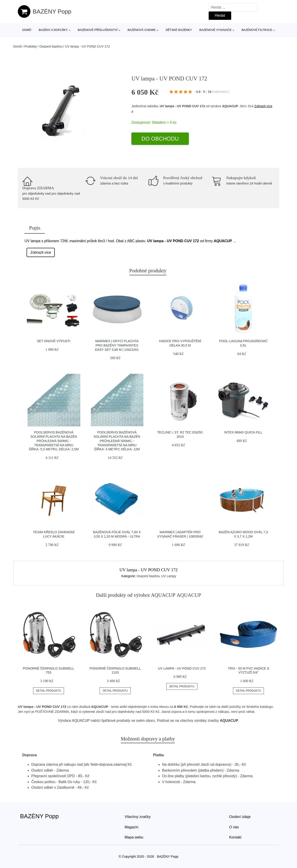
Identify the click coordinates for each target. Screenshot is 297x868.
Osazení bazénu (51, 46)
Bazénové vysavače (216, 30)
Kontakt (235, 837)
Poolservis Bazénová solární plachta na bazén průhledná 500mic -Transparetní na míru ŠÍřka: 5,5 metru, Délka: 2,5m (54, 441)
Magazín (131, 827)
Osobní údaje (240, 817)
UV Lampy (169, 576)
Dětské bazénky (179, 30)
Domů (27, 30)
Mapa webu (134, 837)
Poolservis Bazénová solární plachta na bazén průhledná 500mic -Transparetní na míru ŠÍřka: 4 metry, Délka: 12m (117, 441)
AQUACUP (163, 595)
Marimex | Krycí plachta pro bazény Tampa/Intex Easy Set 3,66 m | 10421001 (117, 345)
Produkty (31, 46)
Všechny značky (138, 817)
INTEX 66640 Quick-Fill (243, 432)
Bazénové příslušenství (98, 30)
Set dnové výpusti (54, 341)
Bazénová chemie (142, 30)
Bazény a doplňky (53, 30)
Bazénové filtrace (257, 30)
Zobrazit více (41, 252)
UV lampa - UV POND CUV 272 (182, 668)
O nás (234, 827)
